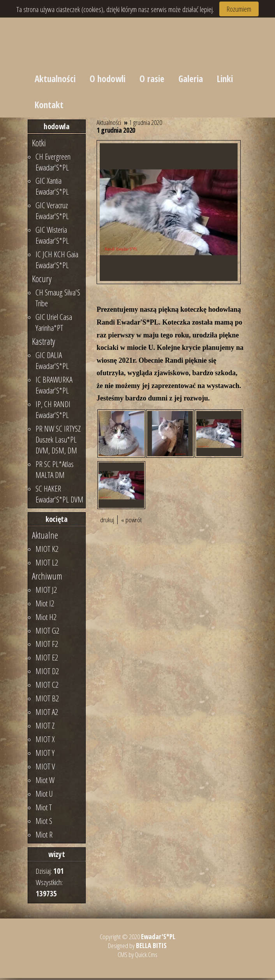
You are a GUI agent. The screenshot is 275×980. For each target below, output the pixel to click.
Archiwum (47, 578)
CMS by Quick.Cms (137, 956)
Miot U (44, 796)
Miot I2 (45, 605)
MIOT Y (45, 755)
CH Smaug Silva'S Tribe (58, 300)
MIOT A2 (47, 714)
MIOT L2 (47, 564)
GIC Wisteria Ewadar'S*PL (52, 237)
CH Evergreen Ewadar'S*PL (53, 163)
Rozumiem (239, 9)
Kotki (39, 145)
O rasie (153, 79)
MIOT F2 (47, 646)
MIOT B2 (47, 700)
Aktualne (45, 537)
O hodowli (108, 79)
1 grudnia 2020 (146, 124)
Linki (227, 79)
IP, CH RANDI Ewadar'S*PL (53, 411)
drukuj (107, 522)
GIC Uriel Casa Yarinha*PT (54, 324)
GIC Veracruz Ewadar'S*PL (52, 213)
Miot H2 (46, 619)
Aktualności (55, 79)
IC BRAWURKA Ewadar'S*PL (54, 387)
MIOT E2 (47, 659)
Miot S (44, 823)
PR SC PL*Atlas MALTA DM (55, 471)
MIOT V (45, 768)
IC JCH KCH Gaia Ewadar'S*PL (57, 262)
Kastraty (43, 343)
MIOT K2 (47, 551)
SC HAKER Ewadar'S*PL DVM (59, 496)
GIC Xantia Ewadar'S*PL (52, 188)
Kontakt (49, 106)
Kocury (42, 281)
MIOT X (45, 741)
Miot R (44, 836)
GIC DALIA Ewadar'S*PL (52, 362)
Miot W (45, 782)
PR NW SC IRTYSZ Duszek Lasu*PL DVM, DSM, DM (58, 441)
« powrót (131, 522)
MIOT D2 (47, 673)
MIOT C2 (47, 687)
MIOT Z (45, 727)
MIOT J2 (46, 592)
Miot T (44, 809)
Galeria (192, 79)
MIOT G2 (47, 632)
